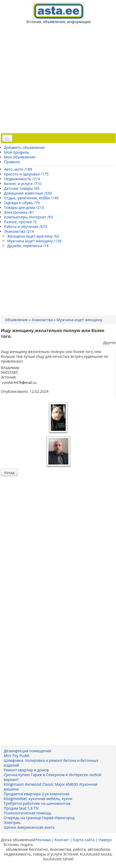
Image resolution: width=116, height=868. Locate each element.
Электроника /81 (19, 212)
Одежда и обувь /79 (22, 203)
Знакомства (42, 320)
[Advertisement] (60, 78)
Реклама (43, 840)
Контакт (62, 840)
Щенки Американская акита (29, 827)
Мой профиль (16, 152)
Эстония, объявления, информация (58, 13)
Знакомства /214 (19, 231)
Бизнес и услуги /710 (23, 184)
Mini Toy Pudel (16, 756)
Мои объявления (20, 157)
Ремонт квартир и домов (26, 770)
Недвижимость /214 (22, 179)
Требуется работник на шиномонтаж (37, 803)
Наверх (105, 840)
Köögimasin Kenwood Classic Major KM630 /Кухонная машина (51, 787)
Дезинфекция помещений (27, 751)
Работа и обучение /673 (26, 227)
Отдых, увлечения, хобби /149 (31, 198)
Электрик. (13, 822)
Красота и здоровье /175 (26, 174)
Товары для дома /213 (24, 207)
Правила (12, 162)
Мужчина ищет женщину (79, 320)
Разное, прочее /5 (20, 222)
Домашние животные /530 (28, 193)
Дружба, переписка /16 (28, 246)
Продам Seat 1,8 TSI (21, 808)
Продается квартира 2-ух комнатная (37, 794)
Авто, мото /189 (18, 169)
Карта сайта (84, 840)
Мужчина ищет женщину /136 (34, 241)
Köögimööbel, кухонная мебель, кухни (38, 799)
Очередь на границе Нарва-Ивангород (39, 818)
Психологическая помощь (28, 813)
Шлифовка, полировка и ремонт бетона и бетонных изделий (51, 763)
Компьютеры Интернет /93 (28, 217)
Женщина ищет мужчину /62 (33, 236)
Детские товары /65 (22, 188)
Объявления (16, 320)
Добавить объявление (24, 147)
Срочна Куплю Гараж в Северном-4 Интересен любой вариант (53, 777)
